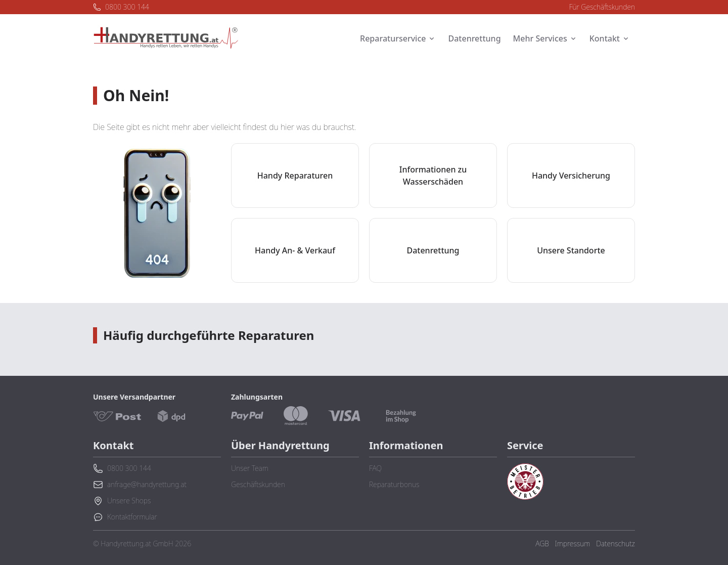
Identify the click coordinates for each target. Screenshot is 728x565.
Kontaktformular (125, 517)
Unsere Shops (122, 501)
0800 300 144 (121, 7)
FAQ (375, 468)
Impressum (573, 544)
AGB (542, 544)
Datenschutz (616, 544)
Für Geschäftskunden (602, 7)
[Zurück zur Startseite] (166, 38)
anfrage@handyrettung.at (140, 485)
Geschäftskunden (258, 484)
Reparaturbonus (394, 484)
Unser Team (250, 468)
